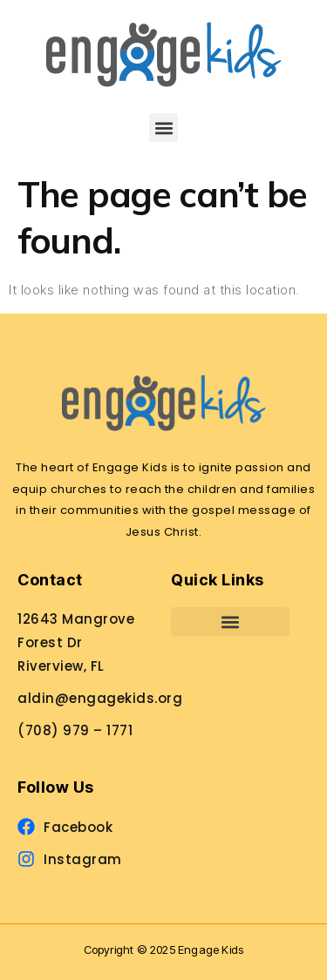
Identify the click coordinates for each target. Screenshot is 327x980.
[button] (163, 128)
